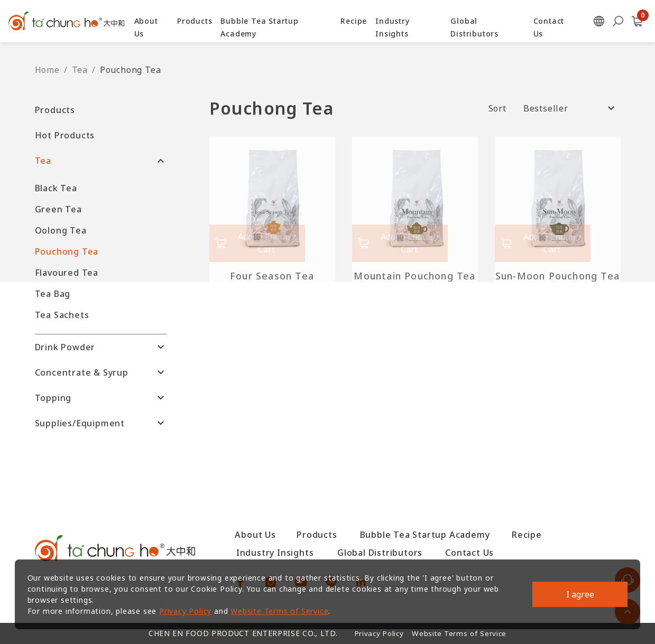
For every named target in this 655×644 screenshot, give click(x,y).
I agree (578, 592)
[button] (101, 110)
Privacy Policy (187, 609)
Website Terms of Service (282, 609)
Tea (80, 70)
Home (47, 70)
